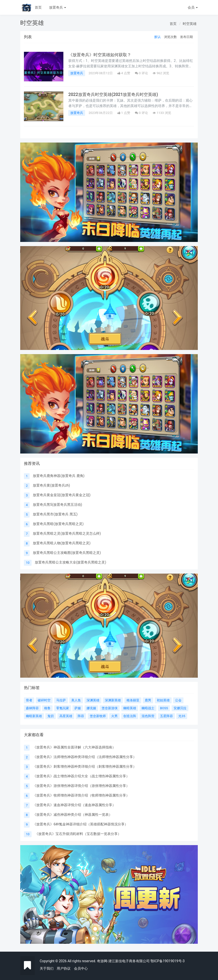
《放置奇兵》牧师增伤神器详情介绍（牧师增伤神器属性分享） (81, 795)
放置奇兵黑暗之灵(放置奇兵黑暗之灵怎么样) (67, 533)
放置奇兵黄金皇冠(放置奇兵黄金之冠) (62, 495)
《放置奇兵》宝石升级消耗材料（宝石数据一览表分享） (78, 834)
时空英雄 (190, 24)
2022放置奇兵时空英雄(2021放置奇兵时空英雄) (115, 94)
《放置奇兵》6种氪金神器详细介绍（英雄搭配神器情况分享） (80, 824)
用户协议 (64, 968)
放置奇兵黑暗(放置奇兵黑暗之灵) (58, 524)
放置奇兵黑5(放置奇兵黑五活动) (57, 505)
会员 (193, 7)
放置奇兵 (58, 7)
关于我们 (47, 968)
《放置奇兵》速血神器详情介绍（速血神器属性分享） (74, 805)
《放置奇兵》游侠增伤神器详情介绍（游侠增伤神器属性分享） (81, 786)
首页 (38, 7)
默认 (158, 37)
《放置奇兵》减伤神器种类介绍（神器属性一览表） (73, 815)
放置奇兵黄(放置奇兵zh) (51, 485)
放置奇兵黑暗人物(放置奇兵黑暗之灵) (62, 543)
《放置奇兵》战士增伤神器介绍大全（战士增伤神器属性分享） (81, 776)
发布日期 (186, 37)
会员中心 (81, 968)
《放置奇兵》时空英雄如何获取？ (102, 55)
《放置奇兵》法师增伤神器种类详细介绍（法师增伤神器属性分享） (85, 757)
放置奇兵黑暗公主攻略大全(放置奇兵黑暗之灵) (71, 562)
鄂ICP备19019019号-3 (167, 961)
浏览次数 (170, 37)
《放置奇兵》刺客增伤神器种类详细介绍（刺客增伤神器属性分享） (85, 766)
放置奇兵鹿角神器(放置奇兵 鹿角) (59, 476)
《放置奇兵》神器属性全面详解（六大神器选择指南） (74, 747)
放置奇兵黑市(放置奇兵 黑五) (55, 514)
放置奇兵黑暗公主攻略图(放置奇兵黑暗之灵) (67, 553)
